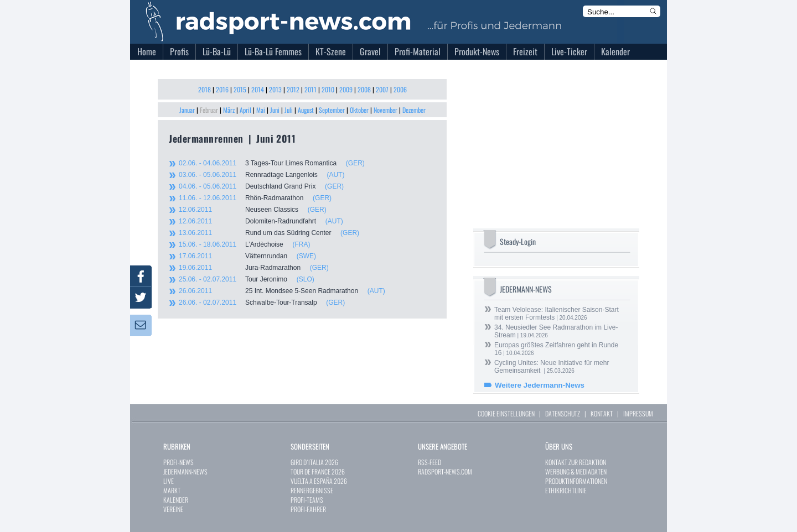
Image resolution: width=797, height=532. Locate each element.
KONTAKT (602, 413)
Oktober (359, 110)
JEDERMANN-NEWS (185, 471)
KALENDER (176, 500)
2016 (222, 89)
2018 (205, 89)
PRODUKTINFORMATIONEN (576, 481)
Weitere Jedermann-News (540, 385)
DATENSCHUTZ (563, 413)
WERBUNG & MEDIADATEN (576, 471)
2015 (240, 89)
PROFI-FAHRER (308, 509)
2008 (364, 89)
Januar (187, 110)
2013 (275, 89)
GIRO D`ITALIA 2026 (314, 462)
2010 (328, 89)
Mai (261, 110)
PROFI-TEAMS (307, 500)
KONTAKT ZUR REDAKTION (576, 462)
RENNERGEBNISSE (312, 490)
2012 (293, 89)
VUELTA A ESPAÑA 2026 (319, 481)
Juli (289, 110)
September (332, 110)
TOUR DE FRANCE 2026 (318, 471)
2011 (310, 89)
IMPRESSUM (638, 413)
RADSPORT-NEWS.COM (445, 471)
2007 (382, 89)
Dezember (414, 110)
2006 (400, 89)
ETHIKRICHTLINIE (566, 490)
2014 (258, 89)
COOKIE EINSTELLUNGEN (506, 413)
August (306, 110)
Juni (275, 110)
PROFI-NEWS (178, 462)
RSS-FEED (429, 462)
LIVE (169, 481)
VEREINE (173, 509)
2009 (346, 89)
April (245, 110)
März (229, 110)
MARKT (172, 490)
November (385, 110)
